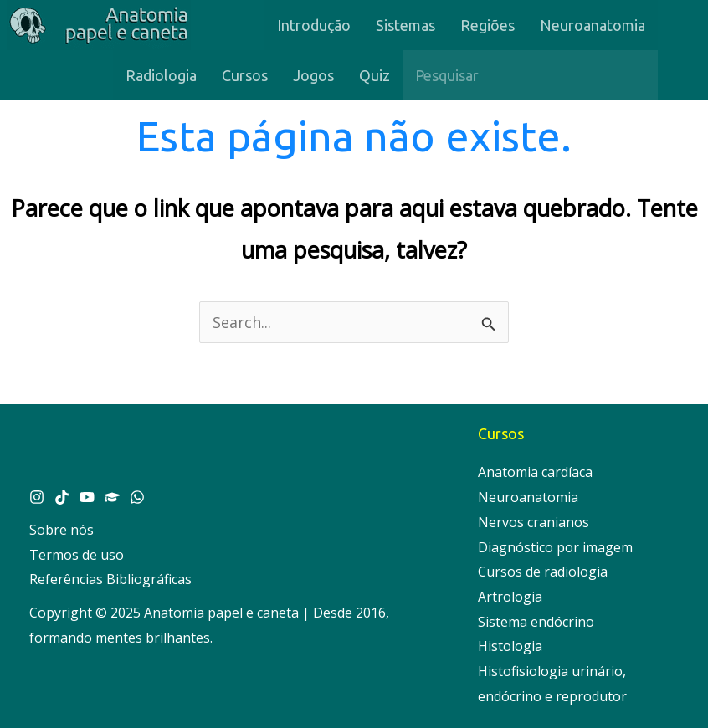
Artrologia (510, 597)
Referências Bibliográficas (110, 579)
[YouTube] (87, 497)
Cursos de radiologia (543, 572)
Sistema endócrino (536, 622)
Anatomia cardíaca (535, 472)
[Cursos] (112, 497)
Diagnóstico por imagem (555, 547)
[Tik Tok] (62, 497)
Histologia (510, 646)
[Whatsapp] (137, 497)
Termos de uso (77, 555)
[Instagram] (37, 497)
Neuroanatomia (528, 497)
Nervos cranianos (534, 522)
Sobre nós (62, 530)
